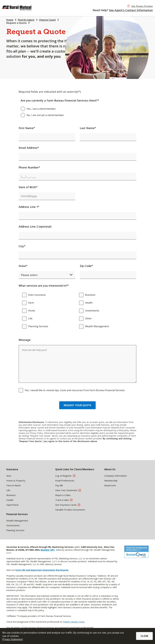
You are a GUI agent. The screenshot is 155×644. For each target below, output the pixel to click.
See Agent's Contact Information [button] (131, 10)
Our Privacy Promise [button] (142, 6)
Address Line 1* (29, 207)
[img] (22, 8)
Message (25, 340)
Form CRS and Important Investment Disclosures (42, 570)
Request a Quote (16, 23)
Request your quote (77, 405)
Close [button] (144, 636)
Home (10, 20)
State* (23, 266)
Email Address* (29, 148)
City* (22, 246)
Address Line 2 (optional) (35, 226)
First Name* (27, 128)
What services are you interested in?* (44, 286)
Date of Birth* (28, 187)
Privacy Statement (12, 639)
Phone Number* (29, 167)
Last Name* (88, 128)
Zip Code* (86, 266)
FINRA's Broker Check (74, 622)
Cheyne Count (47, 20)
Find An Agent (26, 20)
